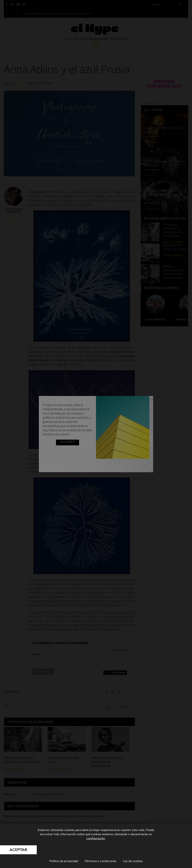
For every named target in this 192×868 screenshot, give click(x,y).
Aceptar (18, 850)
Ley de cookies (133, 861)
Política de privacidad (64, 861)
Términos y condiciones (100, 861)
